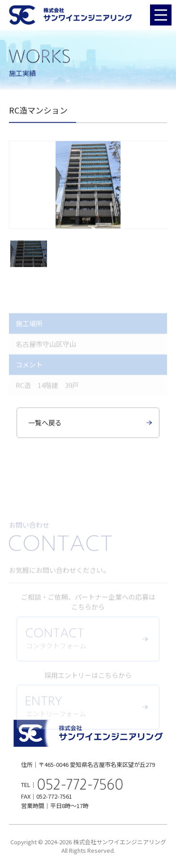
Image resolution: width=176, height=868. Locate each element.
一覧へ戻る (45, 424)
